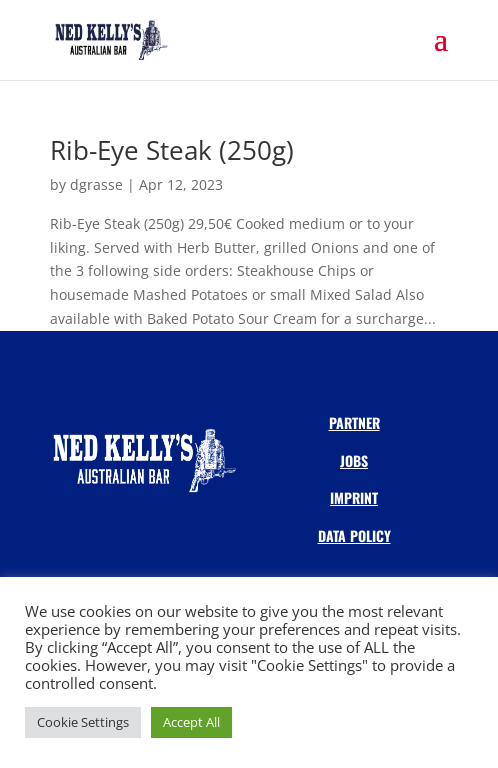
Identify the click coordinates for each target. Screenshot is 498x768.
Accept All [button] (191, 722)
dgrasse (96, 184)
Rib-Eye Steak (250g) (172, 150)
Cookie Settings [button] (83, 722)
